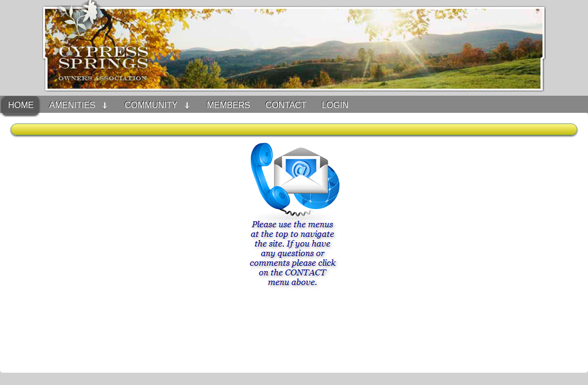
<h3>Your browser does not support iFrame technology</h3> (294, 248)
